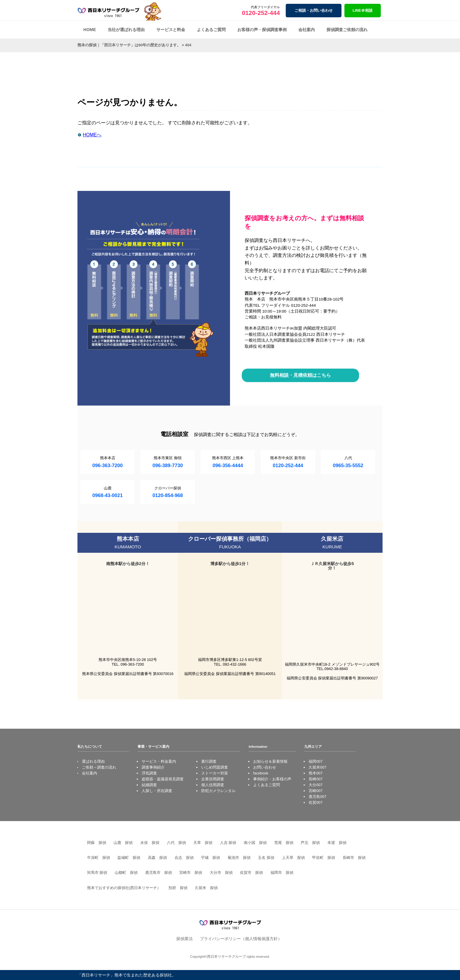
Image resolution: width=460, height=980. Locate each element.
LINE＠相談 (363, 10)
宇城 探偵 (210, 858)
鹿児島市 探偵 (159, 873)
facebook (261, 773)
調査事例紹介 (153, 767)
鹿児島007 (317, 797)
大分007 (316, 785)
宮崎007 (316, 791)
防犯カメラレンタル (218, 791)
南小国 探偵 (255, 843)
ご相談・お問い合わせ (314, 10)
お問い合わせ (265, 767)
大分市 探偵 (221, 873)
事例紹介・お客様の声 (272, 779)
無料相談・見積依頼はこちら (300, 375)
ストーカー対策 (215, 773)
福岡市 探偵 (282, 873)
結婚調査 (149, 785)
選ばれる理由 (93, 761)
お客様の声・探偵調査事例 (262, 30)
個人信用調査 (213, 785)
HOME (90, 30)
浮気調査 (149, 773)
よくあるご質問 (211, 30)
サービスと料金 (171, 30)
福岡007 (316, 761)
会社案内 (307, 30)
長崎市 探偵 (354, 858)
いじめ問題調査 (215, 767)
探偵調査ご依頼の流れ (347, 30)
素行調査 (209, 761)
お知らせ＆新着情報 (270, 761)
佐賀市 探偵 (251, 873)
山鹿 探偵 (123, 843)
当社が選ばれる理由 (126, 30)
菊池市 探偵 (239, 858)
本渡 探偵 (337, 843)
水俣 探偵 (150, 843)
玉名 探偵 (266, 858)
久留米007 (317, 767)
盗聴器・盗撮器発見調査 (163, 779)
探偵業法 (185, 939)
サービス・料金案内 (159, 761)
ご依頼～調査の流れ (99, 767)
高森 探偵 (157, 858)
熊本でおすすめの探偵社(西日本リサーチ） (124, 888)
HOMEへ (92, 135)
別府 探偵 (178, 888)
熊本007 (316, 773)
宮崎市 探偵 (191, 873)
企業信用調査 (213, 779)
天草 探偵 (203, 843)
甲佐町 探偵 (324, 858)
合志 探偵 (184, 858)
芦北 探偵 (310, 843)
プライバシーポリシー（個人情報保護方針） (241, 939)
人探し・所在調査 (157, 791)
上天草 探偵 (293, 858)
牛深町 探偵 (99, 858)
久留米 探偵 (206, 888)
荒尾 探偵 (284, 843)
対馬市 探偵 (97, 873)
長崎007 (316, 779)
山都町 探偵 (126, 873)
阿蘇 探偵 (97, 843)
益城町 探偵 (129, 858)
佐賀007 (316, 802)
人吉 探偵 (228, 843)
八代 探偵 (176, 843)
